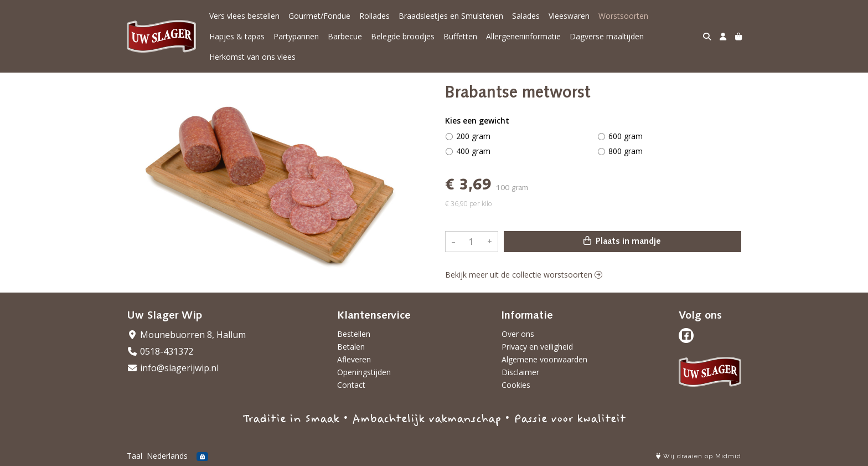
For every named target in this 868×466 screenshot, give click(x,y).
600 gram (626, 136)
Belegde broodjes (403, 36)
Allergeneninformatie (523, 36)
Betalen (351, 347)
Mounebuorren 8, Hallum (186, 335)
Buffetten (460, 36)
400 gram (473, 151)
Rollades (374, 16)
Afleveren (354, 359)
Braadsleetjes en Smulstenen (451, 16)
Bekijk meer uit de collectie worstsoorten (524, 275)
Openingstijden (364, 372)
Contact (351, 385)
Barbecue (345, 36)
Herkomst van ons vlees (252, 57)
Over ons (518, 334)
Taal (135, 456)
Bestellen (354, 334)
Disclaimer (520, 372)
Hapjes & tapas (237, 36)
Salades (526, 16)
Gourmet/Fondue (319, 16)
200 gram (473, 136)
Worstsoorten (623, 16)
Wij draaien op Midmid (699, 456)
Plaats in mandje (622, 241)
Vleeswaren (569, 16)
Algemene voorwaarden (544, 359)
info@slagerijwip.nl (173, 368)
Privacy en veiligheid (537, 347)
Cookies (516, 385)
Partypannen (296, 36)
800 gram (626, 151)
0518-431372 (160, 351)
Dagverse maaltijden (607, 36)
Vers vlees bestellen (244, 16)
